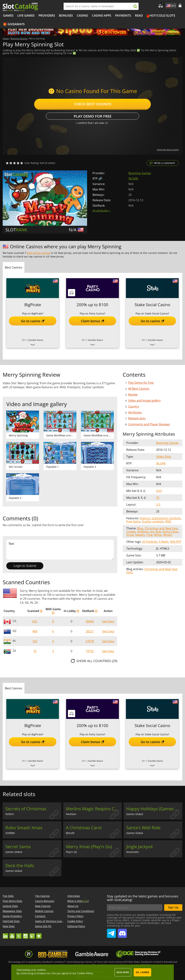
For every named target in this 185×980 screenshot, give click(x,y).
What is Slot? (78, 901)
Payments (123, 15)
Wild (168, 521)
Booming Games (140, 173)
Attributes (135, 412)
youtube (12, 934)
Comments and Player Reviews (149, 424)
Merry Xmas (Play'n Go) (89, 847)
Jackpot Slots (10, 906)
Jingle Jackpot (140, 847)
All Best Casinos (139, 389)
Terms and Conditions (81, 911)
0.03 (159, 491)
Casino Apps (102, 15)
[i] (41, 611)
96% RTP (176, 542)
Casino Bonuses (45, 901)
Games (8, 15)
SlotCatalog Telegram (111, 932)
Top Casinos (42, 896)
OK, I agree (143, 972)
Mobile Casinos (44, 911)
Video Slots (164, 457)
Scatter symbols (153, 521)
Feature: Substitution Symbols (160, 518)
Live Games (26, 15)
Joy (152, 532)
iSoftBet (10, 833)
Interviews (74, 896)
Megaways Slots (12, 911)
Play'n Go (71, 852)
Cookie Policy (75, 921)
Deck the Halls (20, 866)
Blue (140, 528)
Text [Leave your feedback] (60, 550)
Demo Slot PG (43, 926)
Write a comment (164, 163)
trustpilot (39, 934)
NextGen (71, 814)
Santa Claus (170, 532)
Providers (47, 15)
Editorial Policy (76, 926)
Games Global (135, 814)
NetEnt (10, 814)
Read (139, 15)
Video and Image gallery (144, 400)
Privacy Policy (75, 916)
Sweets (140, 535)
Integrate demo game (168, 150)
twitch (32, 934)
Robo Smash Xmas (24, 828)
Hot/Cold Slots (162, 15)
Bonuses (66, 15)
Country (134, 406)
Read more (123, 972)
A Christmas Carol (84, 828)
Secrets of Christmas (26, 809)
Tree (149, 535)
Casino (82, 15)
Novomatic (133, 852)
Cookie (131, 532)
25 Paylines (150, 542)
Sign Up (173, 907)
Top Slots (8, 896)
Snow (130, 535)
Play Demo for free (93, 116)
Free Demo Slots (12, 901)
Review (133, 395)
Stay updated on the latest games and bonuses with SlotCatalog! (143, 898)
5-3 (158, 505)
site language (168, 5)
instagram (25, 934)
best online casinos (39, 253)
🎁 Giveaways (14, 24)
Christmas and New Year (161, 528)
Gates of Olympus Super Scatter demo (58, 921)
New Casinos (43, 906)
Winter (168, 535)
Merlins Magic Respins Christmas (94, 809)
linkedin (5, 934)
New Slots (9, 926)
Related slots (137, 418)
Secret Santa (18, 847)
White (158, 535)
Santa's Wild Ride (143, 828)
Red (158, 532)
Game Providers (12, 916)
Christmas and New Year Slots (152, 571)
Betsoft (70, 833)
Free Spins (133, 521)
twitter (19, 934)
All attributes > (101, 211)
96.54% (133, 179)
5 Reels (164, 542)
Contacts (40, 916)
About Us (73, 906)
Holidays (143, 532)
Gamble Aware (36, 340)
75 (158, 498)
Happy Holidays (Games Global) (154, 809)
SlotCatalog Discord (122, 932)
